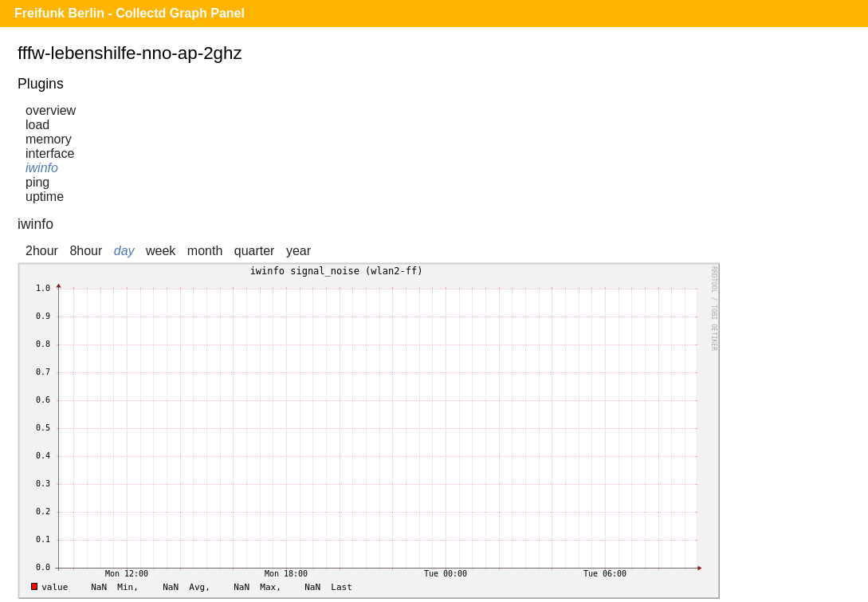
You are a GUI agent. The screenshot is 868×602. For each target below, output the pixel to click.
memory (49, 139)
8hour (86, 251)
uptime (45, 197)
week (161, 251)
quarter (255, 251)
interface (50, 153)
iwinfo (42, 168)
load (37, 125)
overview (51, 110)
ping (37, 182)
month (205, 251)
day (124, 251)
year (298, 251)
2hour (42, 251)
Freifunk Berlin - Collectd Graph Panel (130, 13)
